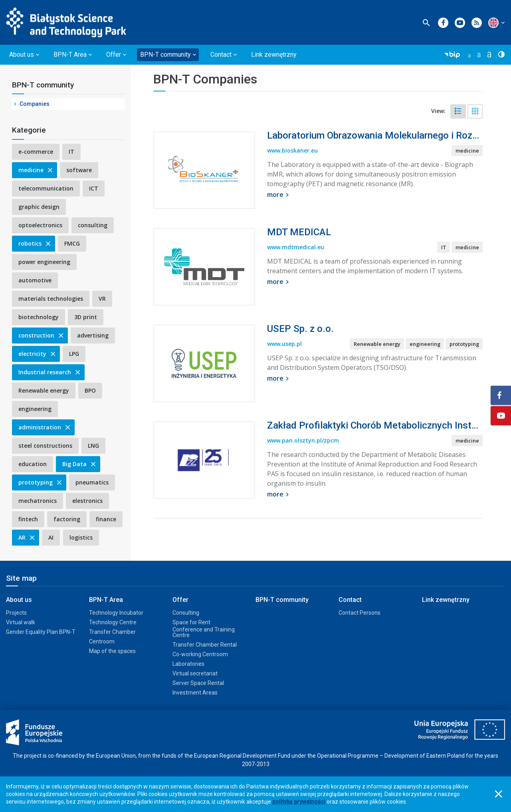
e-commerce (36, 152)
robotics (35, 243)
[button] (493, 23)
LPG (74, 354)
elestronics (87, 501)
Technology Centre (113, 622)
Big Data (80, 464)
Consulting (186, 613)
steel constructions (45, 446)
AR (27, 537)
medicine (36, 170)
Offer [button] (114, 55)
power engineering (44, 262)
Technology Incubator (116, 613)
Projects (16, 613)
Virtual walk (21, 622)
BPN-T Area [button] (70, 55)
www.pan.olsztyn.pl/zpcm (303, 440)
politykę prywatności (299, 802)
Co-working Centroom (200, 654)
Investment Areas (195, 693)
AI (51, 537)
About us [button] (22, 55)
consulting (93, 225)
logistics (81, 537)
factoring (67, 519)
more (279, 195)
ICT (94, 188)
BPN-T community (43, 85)
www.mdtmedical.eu (296, 247)
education (33, 464)
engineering (35, 409)
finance (106, 519)
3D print (86, 317)
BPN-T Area (106, 600)
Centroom (102, 641)
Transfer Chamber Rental (205, 645)
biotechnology (39, 317)
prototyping (41, 482)
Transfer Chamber (112, 632)
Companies (35, 104)
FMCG (72, 243)
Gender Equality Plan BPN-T (41, 632)
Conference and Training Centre (204, 632)
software (79, 170)
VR (102, 299)
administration (45, 427)
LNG (93, 446)
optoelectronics (40, 225)
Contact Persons (359, 613)
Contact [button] (221, 55)
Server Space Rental (198, 683)
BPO (90, 390)
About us (19, 600)
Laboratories (188, 664)
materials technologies (51, 299)
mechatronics (38, 501)
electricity (38, 354)
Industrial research (50, 372)
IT (71, 152)
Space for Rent (191, 622)
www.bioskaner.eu (292, 150)
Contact (350, 600)
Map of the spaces (112, 651)
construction (42, 335)
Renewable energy (44, 390)
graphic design (39, 207)
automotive (35, 280)
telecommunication (46, 188)
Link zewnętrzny (274, 55)
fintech (28, 519)
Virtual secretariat (195, 673)
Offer (180, 600)
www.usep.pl (284, 344)
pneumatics (92, 482)
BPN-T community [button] (165, 55)
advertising (93, 335)
